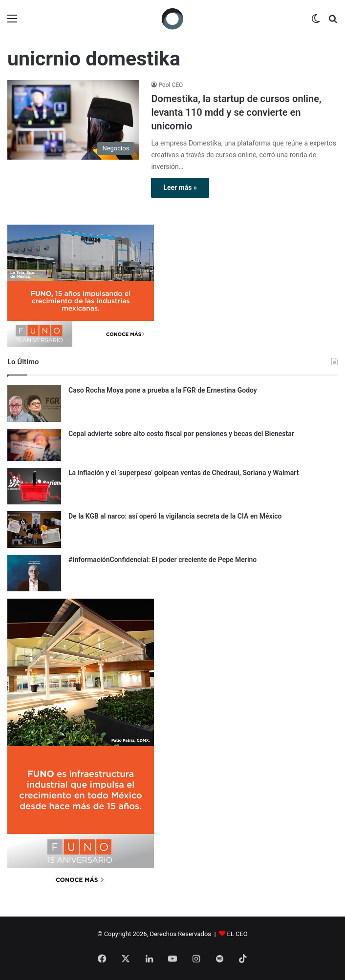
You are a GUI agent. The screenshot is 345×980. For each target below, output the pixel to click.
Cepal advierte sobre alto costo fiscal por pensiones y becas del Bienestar (181, 434)
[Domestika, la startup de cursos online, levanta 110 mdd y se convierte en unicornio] (73, 120)
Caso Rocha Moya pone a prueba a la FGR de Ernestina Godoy (163, 390)
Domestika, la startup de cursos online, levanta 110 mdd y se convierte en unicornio (236, 112)
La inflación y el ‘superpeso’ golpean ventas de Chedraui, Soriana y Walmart (183, 473)
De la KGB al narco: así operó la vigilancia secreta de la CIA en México (175, 516)
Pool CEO (171, 85)
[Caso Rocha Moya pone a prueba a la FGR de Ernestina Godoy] (34, 404)
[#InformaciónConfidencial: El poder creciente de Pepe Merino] (34, 573)
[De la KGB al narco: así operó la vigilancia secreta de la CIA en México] (34, 530)
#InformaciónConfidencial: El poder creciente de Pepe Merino (162, 560)
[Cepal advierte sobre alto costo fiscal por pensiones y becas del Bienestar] (34, 445)
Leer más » (180, 188)
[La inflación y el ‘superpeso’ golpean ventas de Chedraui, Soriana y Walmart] (34, 486)
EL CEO (237, 934)
